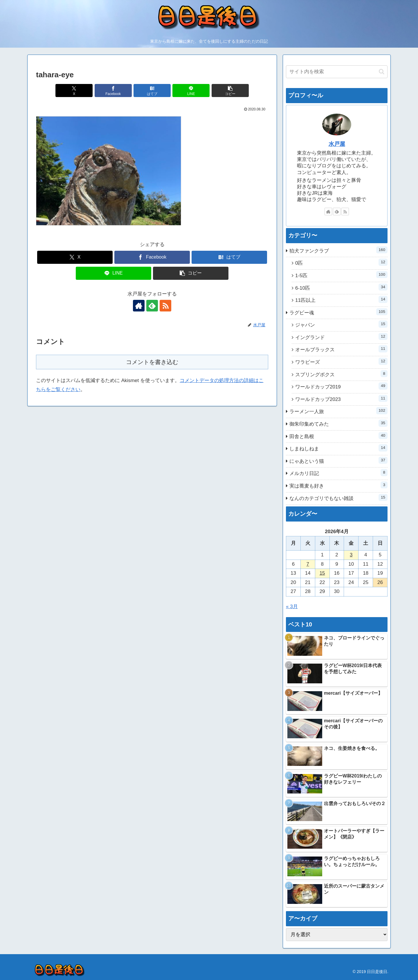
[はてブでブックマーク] (152, 91)
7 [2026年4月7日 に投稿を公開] (308, 564)
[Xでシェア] (74, 91)
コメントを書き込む (152, 362)
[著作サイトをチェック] (139, 306)
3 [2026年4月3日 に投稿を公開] (351, 555)
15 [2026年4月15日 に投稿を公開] (322, 573)
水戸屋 (337, 144)
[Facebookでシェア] (113, 91)
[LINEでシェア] (191, 91)
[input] (337, 72)
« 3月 (292, 607)
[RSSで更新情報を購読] (165, 306)
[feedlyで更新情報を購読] (152, 306)
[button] (230, 91)
